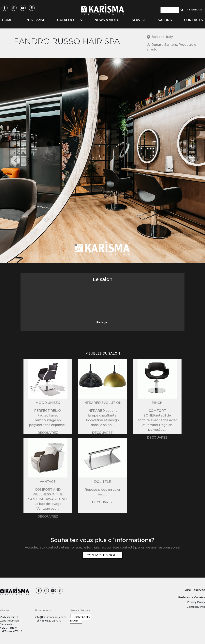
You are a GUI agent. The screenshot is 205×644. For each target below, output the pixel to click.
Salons (165, 20)
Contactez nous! (80, 619)
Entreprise (35, 20)
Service (139, 20)
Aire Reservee (195, 590)
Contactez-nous (102, 555)
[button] (15, 160)
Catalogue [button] (70, 20)
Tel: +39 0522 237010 (48, 621)
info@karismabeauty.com (51, 617)
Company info (196, 607)
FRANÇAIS (195, 10)
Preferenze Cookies (192, 597)
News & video (107, 20)
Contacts (194, 20)
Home (7, 20)
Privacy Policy (196, 602)
